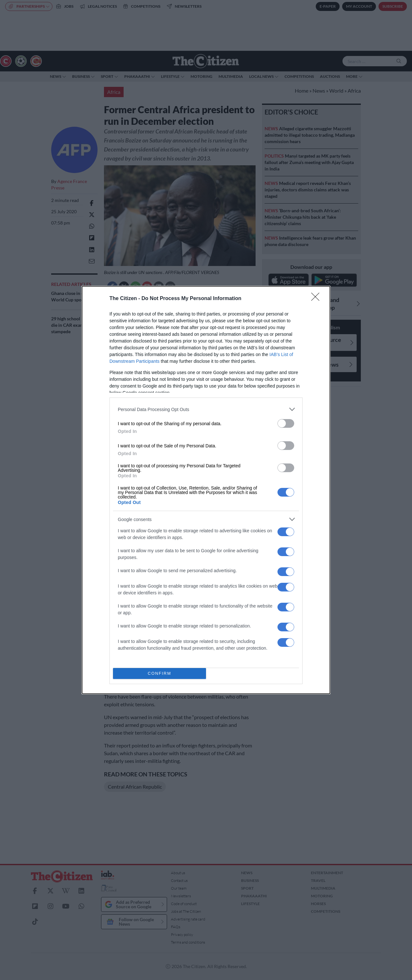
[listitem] (206, 409)
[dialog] (206, 490)
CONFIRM (159, 674)
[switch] (286, 423)
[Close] (317, 299)
